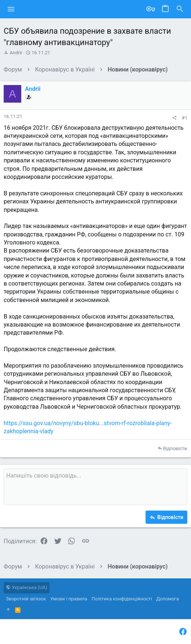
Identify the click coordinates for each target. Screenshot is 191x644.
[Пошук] (180, 9)
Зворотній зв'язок (26, 599)
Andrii (16, 53)
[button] (11, 9)
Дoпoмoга (168, 599)
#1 (185, 118)
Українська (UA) (27, 587)
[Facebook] (183, 632)
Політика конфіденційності (122, 599)
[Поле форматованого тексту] (95, 487)
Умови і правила (69, 599)
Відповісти (175, 448)
